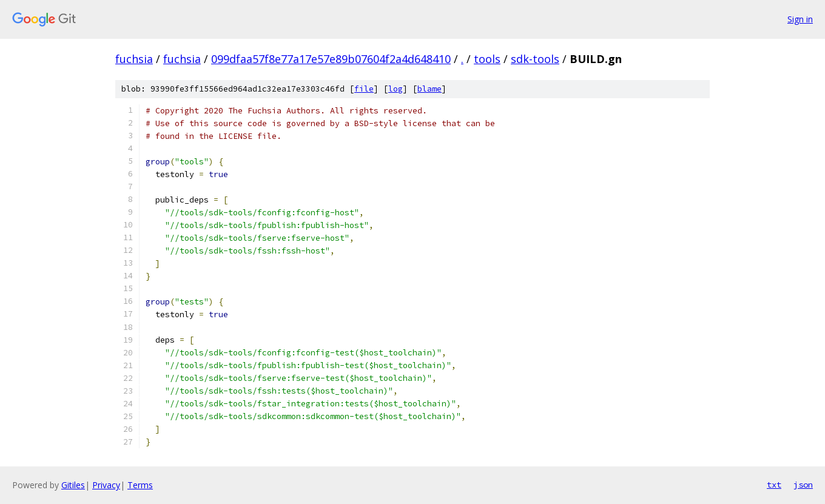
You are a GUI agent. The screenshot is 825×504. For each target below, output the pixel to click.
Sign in (800, 19)
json (803, 485)
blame (429, 89)
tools (487, 59)
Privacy (106, 485)
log (396, 89)
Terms (140, 485)
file (364, 89)
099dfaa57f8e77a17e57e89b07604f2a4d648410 (331, 59)
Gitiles (73, 485)
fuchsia (134, 59)
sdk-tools (535, 59)
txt (774, 485)
